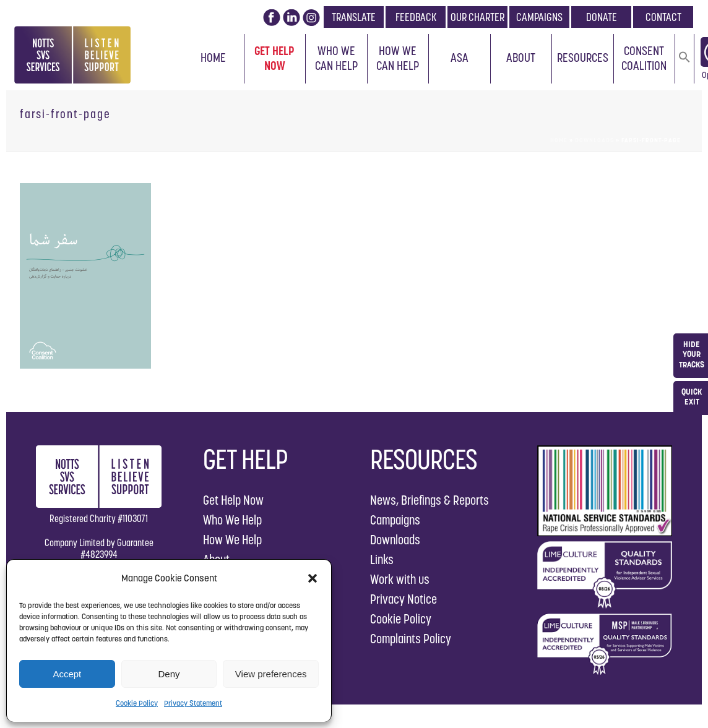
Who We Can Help (336, 58)
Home (213, 58)
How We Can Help (398, 58)
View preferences (271, 674)
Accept (67, 674)
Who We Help (232, 520)
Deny (169, 674)
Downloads (594, 140)
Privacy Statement (193, 703)
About (521, 58)
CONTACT (663, 17)
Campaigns (395, 520)
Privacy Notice (404, 599)
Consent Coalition (644, 58)
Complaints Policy (411, 639)
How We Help (232, 540)
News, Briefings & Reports (430, 500)
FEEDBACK (416, 17)
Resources (583, 58)
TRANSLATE (354, 17)
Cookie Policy (137, 703)
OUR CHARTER (477, 17)
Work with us (400, 579)
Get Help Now (274, 58)
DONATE (602, 17)
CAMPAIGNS (539, 17)
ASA (460, 58)
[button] (313, 578)
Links (382, 559)
